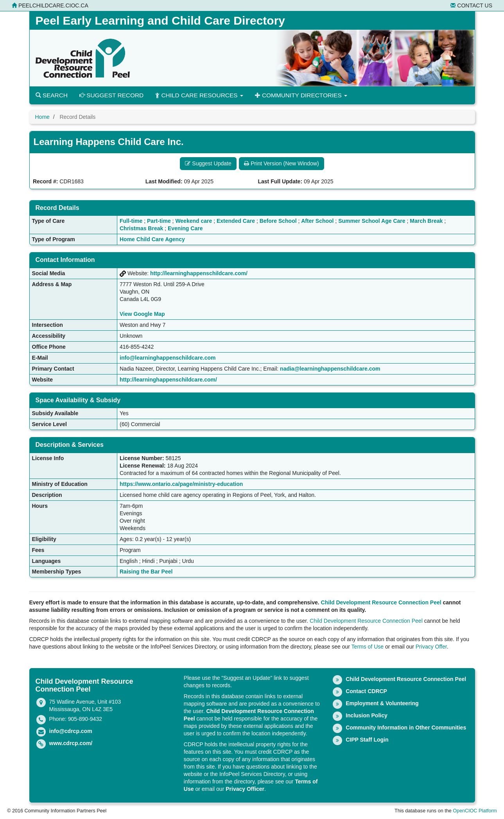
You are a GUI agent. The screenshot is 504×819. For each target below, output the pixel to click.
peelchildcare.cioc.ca (50, 5)
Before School (278, 221)
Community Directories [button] (301, 95)
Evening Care (185, 228)
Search (52, 95)
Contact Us (471, 5)
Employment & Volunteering (382, 703)
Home (42, 117)
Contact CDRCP (366, 691)
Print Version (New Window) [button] (281, 163)
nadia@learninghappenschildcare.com (330, 369)
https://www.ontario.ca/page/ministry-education (181, 484)
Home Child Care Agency (152, 239)
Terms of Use (368, 647)
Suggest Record (111, 95)
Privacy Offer (431, 647)
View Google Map (142, 314)
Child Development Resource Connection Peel (381, 602)
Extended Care (236, 221)
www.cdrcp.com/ (71, 743)
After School (317, 221)
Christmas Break (141, 228)
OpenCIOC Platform (475, 811)
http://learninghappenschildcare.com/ (199, 273)
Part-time (159, 221)
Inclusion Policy (367, 715)
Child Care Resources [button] (199, 95)
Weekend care (194, 221)
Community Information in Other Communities (406, 728)
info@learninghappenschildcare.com (168, 358)
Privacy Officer (245, 789)
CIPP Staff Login (367, 740)
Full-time (131, 221)
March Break (426, 221)
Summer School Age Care (372, 221)
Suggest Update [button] (208, 163)
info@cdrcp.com (71, 731)
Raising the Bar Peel (146, 572)
